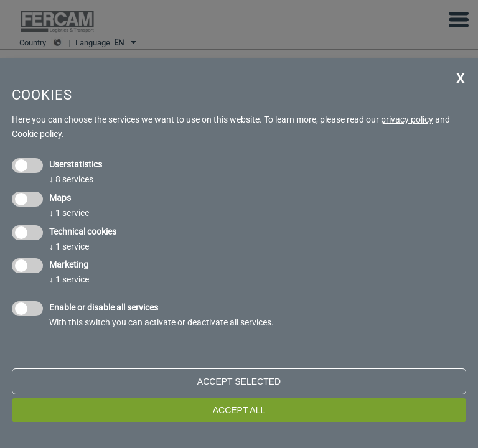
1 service (69, 213)
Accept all (239, 410)
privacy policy (407, 119)
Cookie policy (37, 134)
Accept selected (239, 381)
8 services (71, 179)
